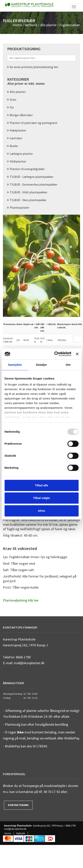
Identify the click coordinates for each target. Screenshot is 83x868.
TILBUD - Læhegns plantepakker (32, 177)
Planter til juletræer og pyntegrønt (34, 123)
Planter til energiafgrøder (27, 169)
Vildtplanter (18, 161)
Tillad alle (41, 485)
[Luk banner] (77, 354)
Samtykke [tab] (15, 365)
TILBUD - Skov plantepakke (28, 200)
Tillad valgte (41, 498)
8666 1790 (71, 826)
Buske (14, 146)
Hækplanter (18, 130)
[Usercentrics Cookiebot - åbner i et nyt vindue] (54, 354)
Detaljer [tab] (42, 365)
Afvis (41, 511)
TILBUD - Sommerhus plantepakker (34, 184)
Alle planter (48, 25)
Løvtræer (16, 138)
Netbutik (31, 25)
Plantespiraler (20, 207)
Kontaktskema (18, 805)
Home (17, 25)
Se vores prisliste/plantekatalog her (34, 67)
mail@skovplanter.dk (15, 829)
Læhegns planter (21, 154)
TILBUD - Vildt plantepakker (29, 192)
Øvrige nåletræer (21, 115)
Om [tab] (68, 365)
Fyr (12, 107)
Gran (13, 99)
